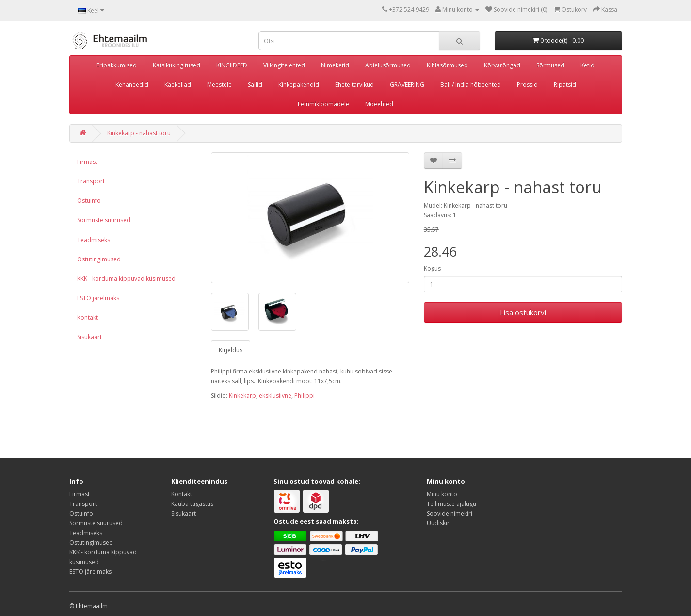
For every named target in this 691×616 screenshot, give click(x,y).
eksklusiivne (275, 396)
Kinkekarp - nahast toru (139, 133)
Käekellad (178, 85)
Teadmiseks (94, 240)
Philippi (305, 396)
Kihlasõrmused (447, 65)
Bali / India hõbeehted (471, 85)
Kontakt (88, 317)
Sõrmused (550, 65)
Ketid (587, 65)
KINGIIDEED (232, 65)
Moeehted (379, 104)
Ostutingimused (99, 259)
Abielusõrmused (388, 65)
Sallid (255, 85)
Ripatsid (565, 85)
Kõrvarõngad (502, 65)
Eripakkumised (117, 65)
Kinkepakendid (299, 85)
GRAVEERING (407, 85)
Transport (91, 181)
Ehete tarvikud (354, 85)
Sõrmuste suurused (104, 220)
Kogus (432, 268)
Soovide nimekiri (450, 513)
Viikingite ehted (284, 65)
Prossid (527, 85)
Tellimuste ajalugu (451, 504)
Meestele (219, 85)
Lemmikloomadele (323, 104)
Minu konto (442, 494)
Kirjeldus (231, 350)
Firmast (87, 162)
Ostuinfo (89, 201)
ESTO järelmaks (98, 298)
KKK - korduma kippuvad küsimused (126, 279)
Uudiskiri (439, 523)
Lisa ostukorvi (523, 312)
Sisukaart (89, 337)
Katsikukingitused (177, 65)
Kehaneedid (132, 85)
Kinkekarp (242, 396)
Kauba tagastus (192, 504)
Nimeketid (335, 65)
